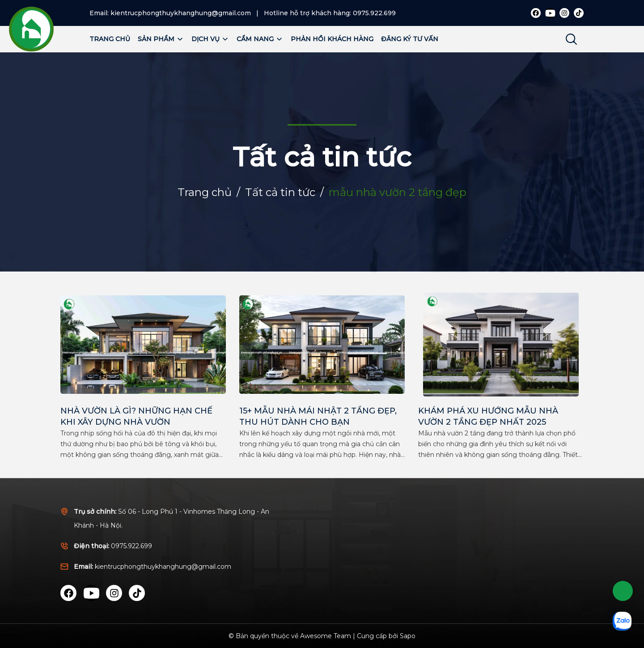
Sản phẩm (161, 39)
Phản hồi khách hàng (332, 39)
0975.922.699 (374, 13)
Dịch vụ (210, 39)
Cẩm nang (260, 39)
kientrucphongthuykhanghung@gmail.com (181, 13)
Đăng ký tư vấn (410, 39)
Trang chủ (110, 39)
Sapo (408, 636)
